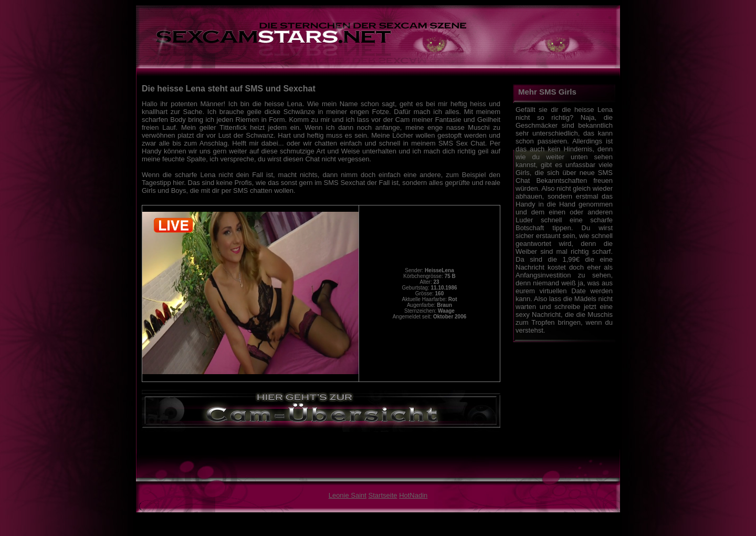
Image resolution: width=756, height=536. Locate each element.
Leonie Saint (348, 495)
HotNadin (413, 495)
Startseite (383, 495)
